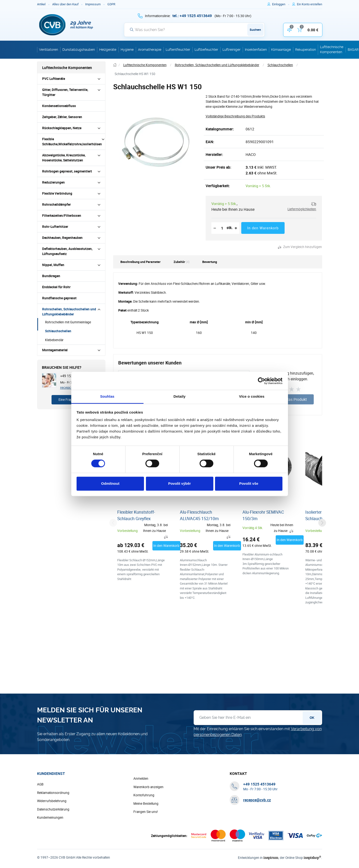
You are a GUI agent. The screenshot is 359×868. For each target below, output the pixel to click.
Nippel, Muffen (53, 265)
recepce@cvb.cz (257, 800)
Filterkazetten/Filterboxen (62, 216)
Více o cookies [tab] (252, 396)
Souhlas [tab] (107, 396)
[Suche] (194, 30)
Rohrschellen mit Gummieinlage (68, 322)
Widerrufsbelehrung (52, 801)
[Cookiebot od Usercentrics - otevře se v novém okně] (261, 381)
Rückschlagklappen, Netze (62, 128)
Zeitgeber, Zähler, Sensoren (62, 117)
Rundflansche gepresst (59, 298)
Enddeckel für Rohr (56, 287)
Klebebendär (54, 340)
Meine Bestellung (146, 804)
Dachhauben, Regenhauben (62, 238)
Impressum (93, 4)
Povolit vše (249, 483)
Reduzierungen (53, 182)
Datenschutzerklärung (53, 809)
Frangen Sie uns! (146, 812)
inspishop (312, 858)
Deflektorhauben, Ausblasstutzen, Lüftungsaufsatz (67, 251)
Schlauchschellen (58, 331)
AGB (40, 784)
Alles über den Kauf (65, 4)
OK (312, 718)
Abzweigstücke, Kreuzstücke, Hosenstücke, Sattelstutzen (64, 158)
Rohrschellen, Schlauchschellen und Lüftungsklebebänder (69, 312)
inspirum (271, 858)
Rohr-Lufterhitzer (55, 227)
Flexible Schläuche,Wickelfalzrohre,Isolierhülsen (72, 142)
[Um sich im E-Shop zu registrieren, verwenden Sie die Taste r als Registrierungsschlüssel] (310, 4)
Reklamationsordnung (53, 793)
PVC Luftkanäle (54, 79)
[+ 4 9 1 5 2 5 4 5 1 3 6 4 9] (192, 16)
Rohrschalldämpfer (56, 204)
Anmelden (141, 779)
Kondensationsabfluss (59, 106)
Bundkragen (51, 276)
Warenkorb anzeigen (148, 787)
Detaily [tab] (180, 396)
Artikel (41, 4)
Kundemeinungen (50, 817)
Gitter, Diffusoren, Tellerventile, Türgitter (65, 92)
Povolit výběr (179, 483)
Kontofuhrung (144, 795)
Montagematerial (55, 350)
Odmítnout (110, 483)
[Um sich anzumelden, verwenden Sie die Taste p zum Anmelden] (281, 4)
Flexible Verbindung (57, 193)
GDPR (111, 4)
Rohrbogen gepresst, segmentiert (67, 171)
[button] (299, 207)
